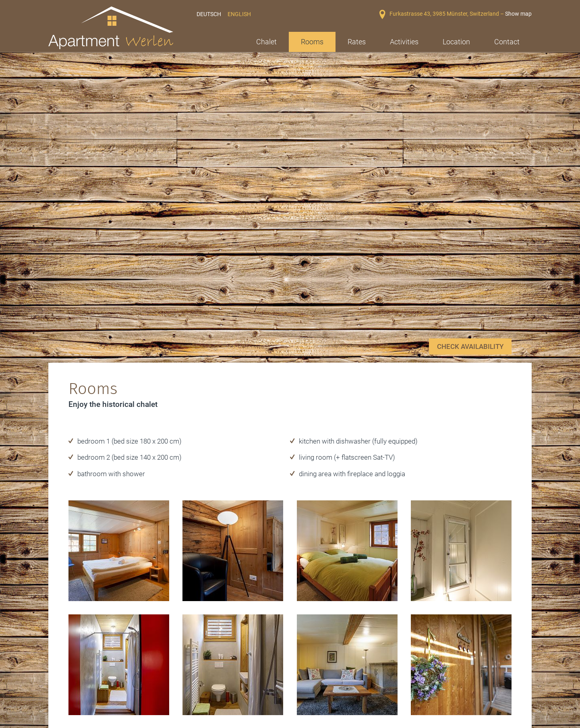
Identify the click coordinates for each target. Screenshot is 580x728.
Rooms (312, 42)
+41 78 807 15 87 (332, 687)
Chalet (266, 42)
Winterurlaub (79, 681)
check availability (470, 242)
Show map (518, 14)
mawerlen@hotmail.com (339, 696)
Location (456, 42)
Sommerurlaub (186, 668)
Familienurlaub (185, 681)
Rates (357, 42)
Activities (404, 42)
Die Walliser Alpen (86, 668)
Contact (507, 42)
